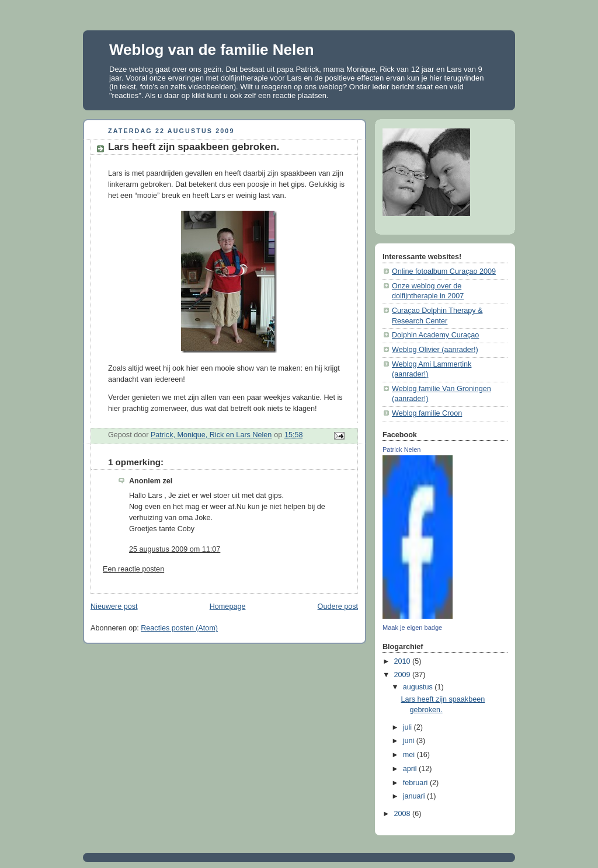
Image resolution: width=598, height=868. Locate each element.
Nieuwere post (114, 606)
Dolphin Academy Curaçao (435, 335)
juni (410, 741)
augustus (419, 687)
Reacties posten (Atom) (179, 628)
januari (415, 796)
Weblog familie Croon (427, 413)
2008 (404, 814)
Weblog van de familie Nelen (212, 50)
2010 (404, 661)
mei (410, 755)
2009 (404, 675)
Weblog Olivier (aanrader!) (435, 350)
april (411, 769)
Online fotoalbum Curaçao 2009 (444, 271)
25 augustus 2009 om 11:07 (175, 549)
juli (408, 727)
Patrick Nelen (401, 449)
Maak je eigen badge (412, 628)
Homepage (228, 606)
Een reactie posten (133, 569)
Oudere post (338, 606)
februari (416, 783)
